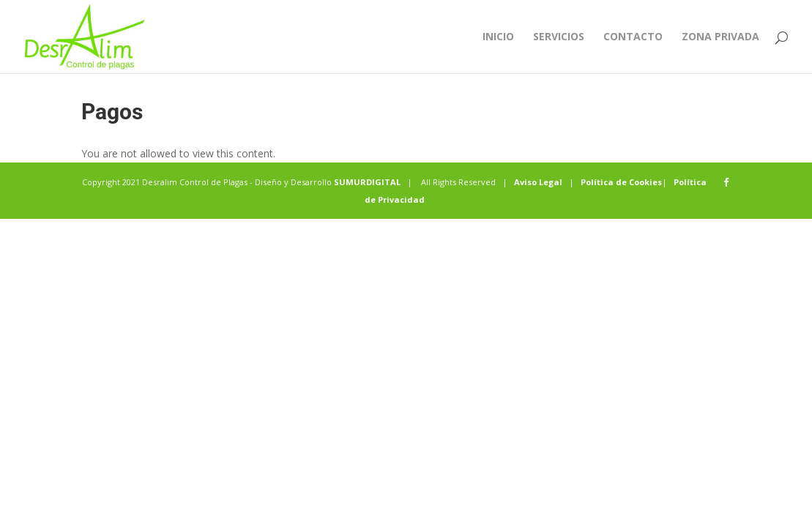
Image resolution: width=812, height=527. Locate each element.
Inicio (498, 37)
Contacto (633, 37)
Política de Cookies (621, 182)
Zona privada (720, 37)
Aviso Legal (538, 182)
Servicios (559, 37)
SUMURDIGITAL (367, 182)
